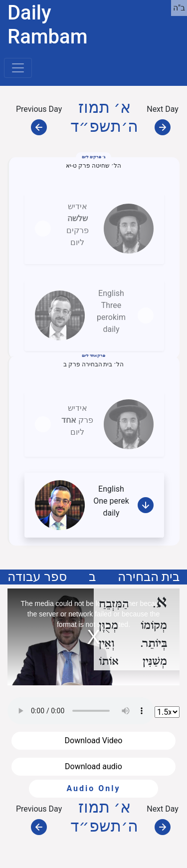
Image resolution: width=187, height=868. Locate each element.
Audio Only (93, 788)
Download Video (94, 740)
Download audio (93, 766)
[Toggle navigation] (18, 68)
